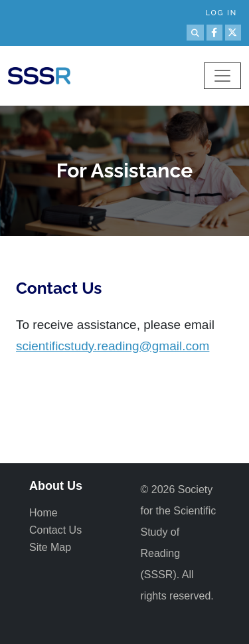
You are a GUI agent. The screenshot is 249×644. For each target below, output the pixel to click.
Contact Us (55, 530)
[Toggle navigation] (222, 76)
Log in (221, 13)
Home (43, 513)
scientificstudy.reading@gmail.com (113, 346)
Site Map (50, 547)
